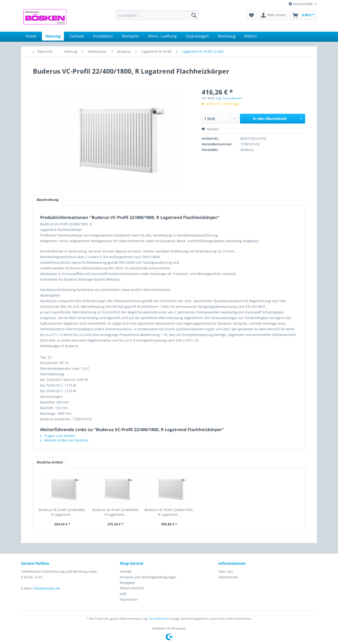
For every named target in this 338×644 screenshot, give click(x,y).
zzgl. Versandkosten (229, 98)
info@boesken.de (46, 588)
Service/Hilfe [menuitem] (301, 4)
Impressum (129, 599)
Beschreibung (48, 200)
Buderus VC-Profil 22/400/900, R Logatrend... (116, 512)
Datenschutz (228, 577)
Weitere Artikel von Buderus (64, 440)
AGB (123, 594)
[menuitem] (157, 15)
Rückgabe (127, 583)
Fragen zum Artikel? (58, 436)
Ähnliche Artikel (50, 462)
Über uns (226, 571)
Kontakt (126, 571)
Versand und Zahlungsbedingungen (148, 577)
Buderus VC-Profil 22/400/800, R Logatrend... (62, 512)
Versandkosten (159, 619)
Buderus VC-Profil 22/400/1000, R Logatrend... (169, 512)
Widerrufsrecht (132, 588)
